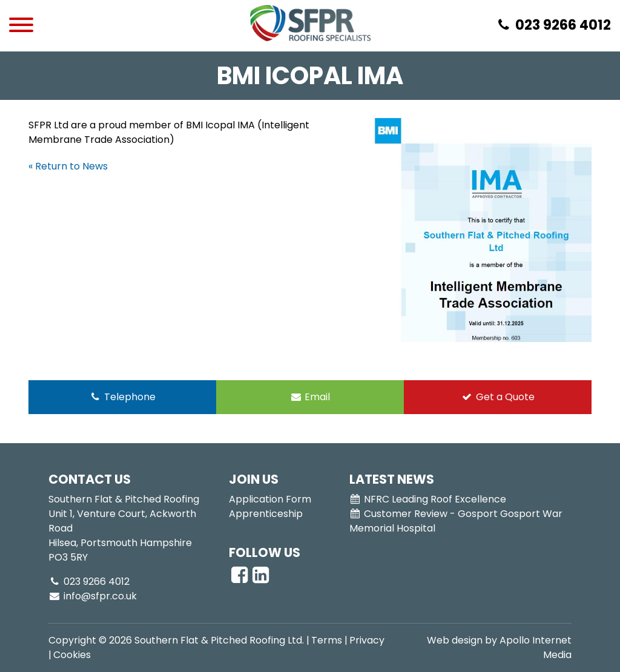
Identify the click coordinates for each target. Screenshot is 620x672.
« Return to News (68, 166)
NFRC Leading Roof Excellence (428, 499)
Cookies (72, 655)
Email (310, 397)
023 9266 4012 (89, 581)
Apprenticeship (266, 514)
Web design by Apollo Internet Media (499, 647)
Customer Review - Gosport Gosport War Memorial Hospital (456, 521)
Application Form (270, 499)
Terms (327, 640)
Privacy (367, 640)
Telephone (122, 397)
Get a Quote (498, 397)
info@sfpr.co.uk (93, 596)
